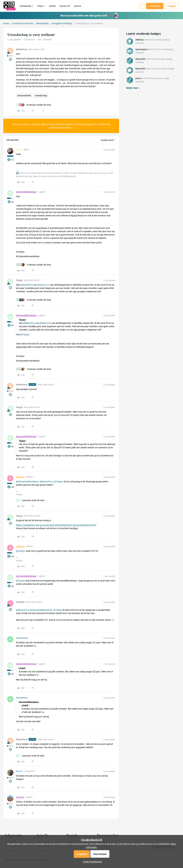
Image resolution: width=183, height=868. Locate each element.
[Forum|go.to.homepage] (9, 6)
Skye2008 (140, 59)
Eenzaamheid (24, 95)
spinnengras (141, 49)
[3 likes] (33, 265)
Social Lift (65, 6)
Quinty (19, 150)
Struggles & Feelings (62, 23)
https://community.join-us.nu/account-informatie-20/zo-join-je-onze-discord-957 (56, 525)
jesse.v (139, 78)
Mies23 (20, 771)
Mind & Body (42, 23)
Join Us (78, 6)
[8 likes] (33, 105)
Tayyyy (19, 280)
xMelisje (139, 40)
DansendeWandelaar (26, 192)
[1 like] (30, 500)
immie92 (20, 602)
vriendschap (41, 95)
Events (52, 6)
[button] (155, 6)
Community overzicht (23, 23)
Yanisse (20, 797)
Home (6, 23)
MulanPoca (22, 49)
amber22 (20, 477)
